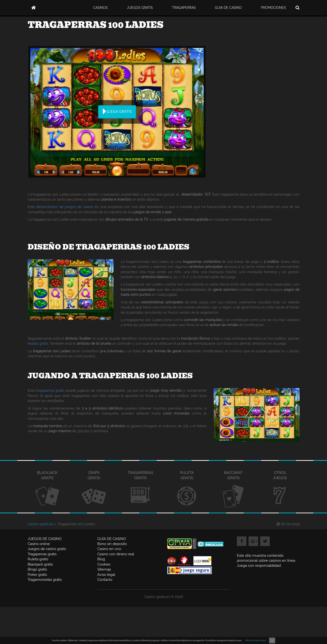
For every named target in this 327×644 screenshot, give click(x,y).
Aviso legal (106, 575)
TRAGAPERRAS (184, 8)
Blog (101, 559)
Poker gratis (37, 575)
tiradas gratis (38, 343)
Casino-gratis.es (41, 524)
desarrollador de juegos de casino (65, 207)
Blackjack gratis (40, 564)
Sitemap (104, 569)
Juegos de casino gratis (47, 549)
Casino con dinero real (116, 554)
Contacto (105, 580)
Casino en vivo (109, 549)
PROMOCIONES (273, 8)
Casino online (39, 544)
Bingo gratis (37, 569)
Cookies (104, 564)
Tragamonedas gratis (45, 580)
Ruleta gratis (38, 559)
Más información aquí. (256, 640)
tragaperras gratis (50, 390)
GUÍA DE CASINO (112, 539)
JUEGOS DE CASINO (45, 539)
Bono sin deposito (112, 544)
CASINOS (100, 8)
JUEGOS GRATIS (140, 8)
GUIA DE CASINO (228, 8)
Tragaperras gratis (42, 554)
